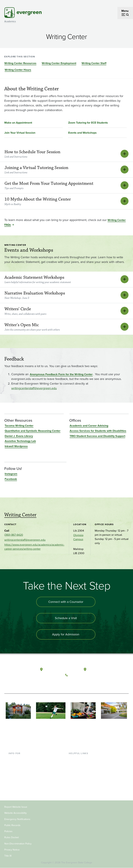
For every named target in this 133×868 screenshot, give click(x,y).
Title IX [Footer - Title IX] (8, 856)
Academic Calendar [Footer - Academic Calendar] (81, 781)
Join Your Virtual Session (20, 133)
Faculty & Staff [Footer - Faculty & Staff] (17, 776)
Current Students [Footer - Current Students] (19, 759)
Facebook (11, 479)
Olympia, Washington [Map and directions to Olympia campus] (58, 670)
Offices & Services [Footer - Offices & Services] (80, 770)
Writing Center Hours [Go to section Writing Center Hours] (18, 70)
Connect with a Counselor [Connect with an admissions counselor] (66, 602)
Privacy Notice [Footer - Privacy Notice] (12, 850)
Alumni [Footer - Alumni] (13, 787)
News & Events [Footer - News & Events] (78, 787)
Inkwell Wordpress (16, 446)
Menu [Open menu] (125, 11)
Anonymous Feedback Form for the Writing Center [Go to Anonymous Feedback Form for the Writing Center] (61, 374)
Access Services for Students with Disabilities (98, 431)
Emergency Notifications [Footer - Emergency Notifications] (17, 819)
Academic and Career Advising (89, 426)
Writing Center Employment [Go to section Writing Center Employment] (59, 63)
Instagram (11, 474)
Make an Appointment (18, 123)
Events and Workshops (82, 133)
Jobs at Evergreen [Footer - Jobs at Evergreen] (80, 792)
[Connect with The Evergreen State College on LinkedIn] (90, 683)
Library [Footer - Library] (73, 759)
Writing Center (20, 515)
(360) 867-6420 (14, 535)
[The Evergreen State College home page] (17, 673)
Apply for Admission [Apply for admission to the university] (66, 634)
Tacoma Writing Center (19, 426)
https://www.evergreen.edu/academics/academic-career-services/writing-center (34, 547)
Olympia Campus (78, 537)
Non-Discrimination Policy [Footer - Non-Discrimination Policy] (18, 844)
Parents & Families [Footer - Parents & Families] (20, 770)
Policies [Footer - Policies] (8, 831)
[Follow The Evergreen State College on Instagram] (83, 683)
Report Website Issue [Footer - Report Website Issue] (16, 807)
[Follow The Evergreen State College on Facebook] (69, 683)
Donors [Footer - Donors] (13, 781)
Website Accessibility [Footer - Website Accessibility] (15, 813)
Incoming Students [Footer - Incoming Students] (20, 764)
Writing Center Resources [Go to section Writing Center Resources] (20, 63)
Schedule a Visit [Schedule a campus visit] (66, 618)
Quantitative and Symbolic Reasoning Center (33, 431)
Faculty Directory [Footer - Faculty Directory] (79, 764)
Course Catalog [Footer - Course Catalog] (78, 776)
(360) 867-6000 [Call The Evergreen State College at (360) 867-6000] (79, 675)
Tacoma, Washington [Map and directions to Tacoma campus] (101, 670)
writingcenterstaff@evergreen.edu (34, 388)
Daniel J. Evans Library (19, 436)
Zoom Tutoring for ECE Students (88, 123)
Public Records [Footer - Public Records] (12, 825)
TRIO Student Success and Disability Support (97, 436)
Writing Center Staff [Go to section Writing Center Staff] (94, 63)
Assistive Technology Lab (20, 441)
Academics (10, 21)
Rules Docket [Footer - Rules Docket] (12, 837)
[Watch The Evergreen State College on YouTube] (76, 683)
